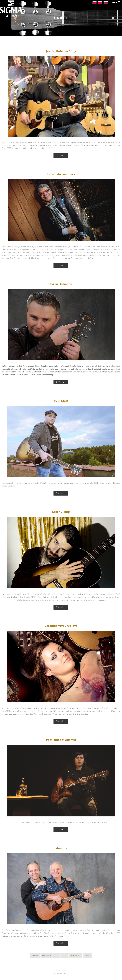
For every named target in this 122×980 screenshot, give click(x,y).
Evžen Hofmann (61, 284)
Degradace (104, 822)
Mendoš (61, 848)
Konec (87, 956)
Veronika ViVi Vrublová (61, 626)
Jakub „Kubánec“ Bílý (61, 51)
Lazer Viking (61, 512)
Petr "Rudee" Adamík (61, 740)
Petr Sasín (61, 400)
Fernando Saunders (61, 174)
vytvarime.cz (63, 974)
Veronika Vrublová (9, 708)
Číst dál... (61, 155)
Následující (76, 956)
